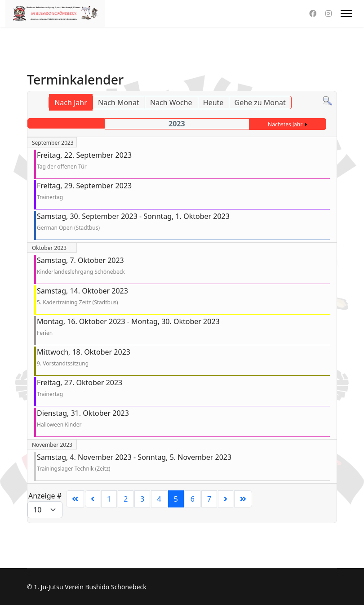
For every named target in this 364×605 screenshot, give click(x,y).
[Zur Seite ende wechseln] (243, 499)
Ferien (45, 333)
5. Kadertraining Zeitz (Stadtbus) (78, 302)
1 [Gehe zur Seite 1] (109, 499)
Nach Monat (119, 102)
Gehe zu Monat (260, 102)
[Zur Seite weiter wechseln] (226, 499)
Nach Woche (171, 102)
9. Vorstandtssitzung (63, 363)
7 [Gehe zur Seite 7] (209, 499)
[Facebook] (313, 13)
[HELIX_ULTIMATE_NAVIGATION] (346, 13)
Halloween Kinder (59, 425)
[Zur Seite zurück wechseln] (93, 499)
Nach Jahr (71, 102)
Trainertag (50, 197)
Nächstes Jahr (285, 124)
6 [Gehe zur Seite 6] (193, 499)
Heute (213, 102)
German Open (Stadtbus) (68, 228)
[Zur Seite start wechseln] (75, 499)
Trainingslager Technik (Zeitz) (73, 469)
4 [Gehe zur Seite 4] (159, 499)
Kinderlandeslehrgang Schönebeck (81, 272)
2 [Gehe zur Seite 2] (126, 499)
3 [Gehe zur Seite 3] (142, 499)
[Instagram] (328, 13)
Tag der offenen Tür (62, 167)
